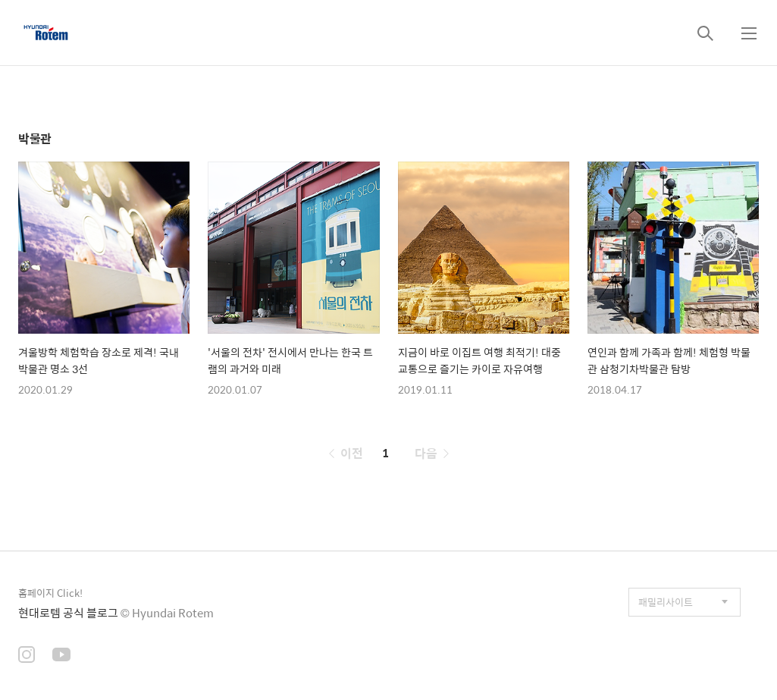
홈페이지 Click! (50, 593)
